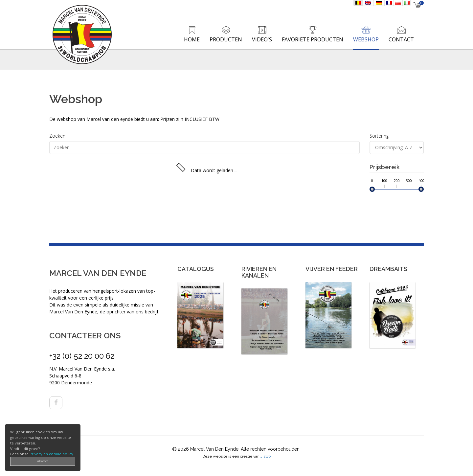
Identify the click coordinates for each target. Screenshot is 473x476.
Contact (401, 39)
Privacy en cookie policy (51, 454)
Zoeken (57, 136)
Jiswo (266, 456)
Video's (262, 39)
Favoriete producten (313, 39)
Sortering (379, 136)
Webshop (366, 39)
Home (192, 39)
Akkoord (43, 461)
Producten (226, 39)
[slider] (372, 189)
